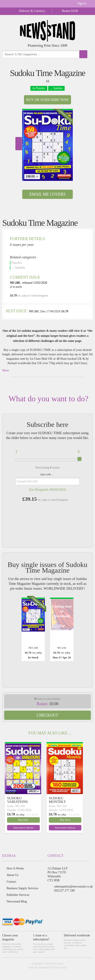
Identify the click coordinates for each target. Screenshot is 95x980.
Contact (11, 882)
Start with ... (47, 474)
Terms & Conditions (38, 967)
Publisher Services (18, 895)
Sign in (82, 3)
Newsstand (58, 963)
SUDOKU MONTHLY (57, 800)
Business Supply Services (22, 888)
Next (19, 144)
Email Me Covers (47, 194)
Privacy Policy (59, 967)
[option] (47, 145)
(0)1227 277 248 (64, 890)
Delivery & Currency (32, 11)
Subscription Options (23, 828)
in (39, 88)
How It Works (15, 868)
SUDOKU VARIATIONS (17, 800)
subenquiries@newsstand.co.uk (73, 886)
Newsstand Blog (17, 901)
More (5, 370)
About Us (13, 875)
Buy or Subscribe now (48, 100)
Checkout (47, 715)
